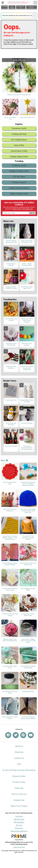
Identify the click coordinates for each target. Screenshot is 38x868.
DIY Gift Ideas (19, 177)
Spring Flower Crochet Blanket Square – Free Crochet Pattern (10, 538)
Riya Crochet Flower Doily (10, 483)
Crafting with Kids (19, 134)
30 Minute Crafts (19, 165)
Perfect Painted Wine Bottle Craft (11, 242)
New (4, 460)
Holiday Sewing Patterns (19, 188)
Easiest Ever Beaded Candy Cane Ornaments (27, 368)
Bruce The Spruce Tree (10, 118)
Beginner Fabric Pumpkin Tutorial (11, 288)
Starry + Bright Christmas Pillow (27, 265)
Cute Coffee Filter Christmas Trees (27, 242)
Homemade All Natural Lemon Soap (10, 589)
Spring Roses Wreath (11, 265)
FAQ (19, 764)
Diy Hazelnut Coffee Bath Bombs (28, 615)
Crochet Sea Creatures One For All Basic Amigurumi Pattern (28, 484)
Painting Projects (19, 182)
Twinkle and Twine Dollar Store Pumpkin (27, 320)
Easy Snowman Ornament (11, 424)
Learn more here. (19, 847)
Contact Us (19, 758)
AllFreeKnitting (19, 822)
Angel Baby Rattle (28, 692)
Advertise (19, 752)
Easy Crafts (19, 145)
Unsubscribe (19, 800)
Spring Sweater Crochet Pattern (10, 718)
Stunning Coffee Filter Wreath (11, 344)
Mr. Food (19, 825)
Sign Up (32, 213)
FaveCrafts (19, 816)
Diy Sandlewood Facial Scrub (10, 692)
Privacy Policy (17, 209)
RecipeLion (19, 828)
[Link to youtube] (31, 735)
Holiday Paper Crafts (19, 157)
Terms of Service (19, 794)
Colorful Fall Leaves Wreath (11, 320)
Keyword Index (19, 776)
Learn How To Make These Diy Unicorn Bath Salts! (28, 641)
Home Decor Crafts (19, 151)
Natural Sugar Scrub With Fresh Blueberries (10, 640)
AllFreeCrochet (19, 819)
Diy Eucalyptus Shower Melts (28, 589)
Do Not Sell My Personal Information (19, 770)
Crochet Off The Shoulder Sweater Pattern (28, 538)
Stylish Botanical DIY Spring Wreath (19, 95)
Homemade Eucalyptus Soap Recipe (28, 667)
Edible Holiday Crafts (19, 194)
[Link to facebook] (8, 735)
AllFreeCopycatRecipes (19, 831)
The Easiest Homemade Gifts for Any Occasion (27, 448)
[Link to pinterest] (23, 735)
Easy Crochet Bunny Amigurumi (10, 510)
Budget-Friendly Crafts (19, 171)
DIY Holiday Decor (19, 140)
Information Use (27, 209)
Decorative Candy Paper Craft (27, 288)
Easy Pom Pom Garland (27, 344)
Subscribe (19, 788)
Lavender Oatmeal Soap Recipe (10, 615)
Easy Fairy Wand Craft (28, 118)
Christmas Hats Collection (11, 367)
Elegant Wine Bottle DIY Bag (27, 401)
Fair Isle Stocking (27, 423)
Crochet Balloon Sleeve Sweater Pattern (10, 564)
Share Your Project (19, 806)
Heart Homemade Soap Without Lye (28, 564)
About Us (19, 746)
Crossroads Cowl (11, 400)
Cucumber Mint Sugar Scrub (10, 667)
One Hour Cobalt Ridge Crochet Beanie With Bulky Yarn (28, 511)
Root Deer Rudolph (11, 446)
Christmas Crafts (19, 128)
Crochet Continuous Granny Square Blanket (28, 718)
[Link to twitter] (16, 735)
